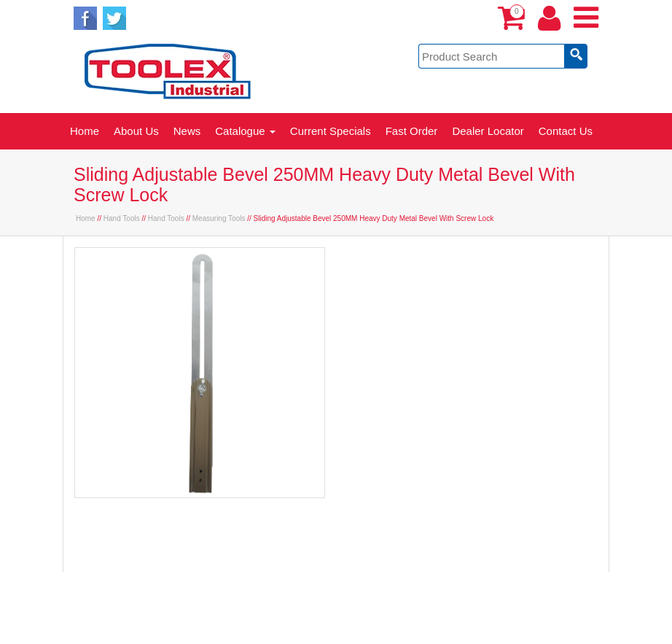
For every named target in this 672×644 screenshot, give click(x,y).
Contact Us (566, 131)
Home (85, 131)
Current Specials (331, 131)
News (187, 131)
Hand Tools (122, 218)
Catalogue (245, 131)
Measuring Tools (219, 218)
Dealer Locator (488, 131)
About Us (136, 131)
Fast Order (412, 131)
